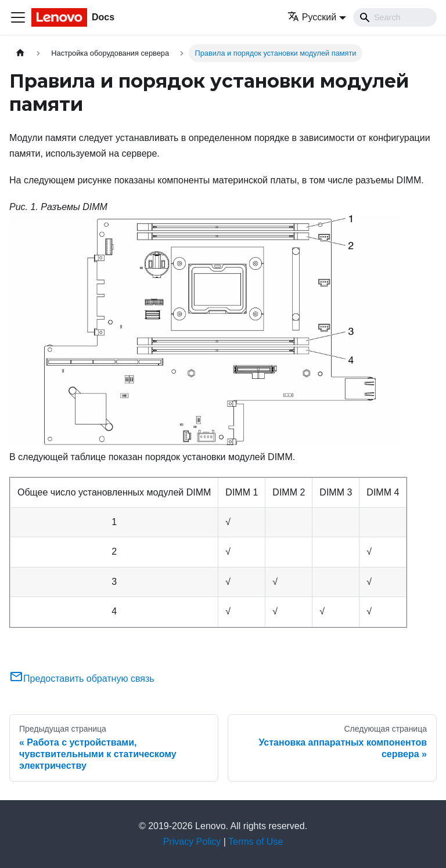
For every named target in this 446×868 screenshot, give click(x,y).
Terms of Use (256, 842)
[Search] (395, 17)
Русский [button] (312, 17)
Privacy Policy (192, 842)
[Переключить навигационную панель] (18, 17)
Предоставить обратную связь (82, 679)
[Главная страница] (20, 53)
